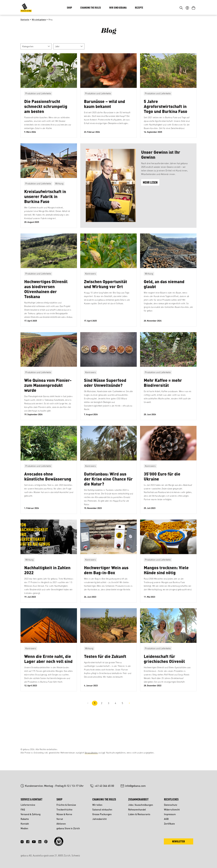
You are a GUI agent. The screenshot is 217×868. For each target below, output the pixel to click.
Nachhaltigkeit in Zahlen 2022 (47, 589)
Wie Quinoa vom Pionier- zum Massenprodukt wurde (48, 404)
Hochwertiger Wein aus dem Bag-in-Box (106, 589)
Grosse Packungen (102, 814)
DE (187, 8)
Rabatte (25, 819)
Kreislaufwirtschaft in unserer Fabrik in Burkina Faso (45, 215)
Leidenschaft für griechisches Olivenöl (164, 677)
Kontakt (25, 824)
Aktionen (61, 824)
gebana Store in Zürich (68, 828)
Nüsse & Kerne (64, 814)
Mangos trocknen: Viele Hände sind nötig (166, 589)
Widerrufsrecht (172, 810)
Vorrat (60, 819)
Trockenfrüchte (64, 810)
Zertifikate (169, 824)
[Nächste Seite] (129, 722)
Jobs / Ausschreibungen (141, 805)
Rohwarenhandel (137, 810)
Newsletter (179, 841)
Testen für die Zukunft (105, 675)
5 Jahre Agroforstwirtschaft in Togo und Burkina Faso (166, 125)
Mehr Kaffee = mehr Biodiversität (163, 401)
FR (192, 8)
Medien (24, 828)
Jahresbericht (100, 819)
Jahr (69, 65)
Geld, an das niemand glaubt (164, 302)
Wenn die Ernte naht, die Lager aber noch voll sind (48, 677)
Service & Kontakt (31, 799)
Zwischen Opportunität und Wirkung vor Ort (106, 302)
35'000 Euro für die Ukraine (162, 495)
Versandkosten (91, 753)
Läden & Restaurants (139, 814)
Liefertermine (28, 805)
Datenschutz (171, 805)
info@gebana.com (135, 786)
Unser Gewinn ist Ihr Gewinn (161, 173)
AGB (166, 819)
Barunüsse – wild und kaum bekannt (104, 122)
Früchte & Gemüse (66, 805)
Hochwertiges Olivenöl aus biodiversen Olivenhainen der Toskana (46, 307)
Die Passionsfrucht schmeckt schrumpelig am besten (46, 125)
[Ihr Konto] (187, 25)
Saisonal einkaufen (102, 810)
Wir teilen (97, 805)
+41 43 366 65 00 (104, 786)
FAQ (23, 810)
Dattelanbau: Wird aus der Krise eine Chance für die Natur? (108, 497)
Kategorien (36, 65)
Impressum (170, 814)
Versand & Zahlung (31, 814)
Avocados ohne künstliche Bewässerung (48, 495)
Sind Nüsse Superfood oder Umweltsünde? (105, 401)
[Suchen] (181, 25)
